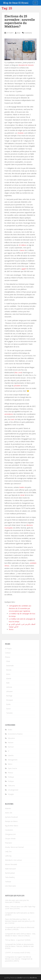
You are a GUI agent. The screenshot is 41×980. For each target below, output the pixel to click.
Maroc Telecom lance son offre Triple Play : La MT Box (20, 908)
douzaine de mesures (26, 65)
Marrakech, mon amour (13, 860)
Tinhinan (8, 882)
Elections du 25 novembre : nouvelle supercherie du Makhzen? (20, 21)
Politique (11, 777)
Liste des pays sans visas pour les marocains (17, 901)
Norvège (9, 696)
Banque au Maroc (11, 821)
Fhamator (9, 843)
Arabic (10, 730)
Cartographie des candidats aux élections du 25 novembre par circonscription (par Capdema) (20, 608)
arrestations (9, 414)
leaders (22, 487)
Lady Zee (8, 851)
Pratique (11, 781)
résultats (21, 133)
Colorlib (19, 978)
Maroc (10, 764)
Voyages (11, 794)
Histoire (11, 743)
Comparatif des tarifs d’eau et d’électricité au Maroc (20, 928)
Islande (9, 678)
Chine (8, 661)
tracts (13, 419)
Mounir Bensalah (11, 864)
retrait (22, 495)
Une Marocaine (10, 886)
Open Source (12, 768)
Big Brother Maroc (12, 826)
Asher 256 (9, 813)
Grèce (8, 674)
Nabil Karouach (10, 869)
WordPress (33, 978)
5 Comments (28, 33)
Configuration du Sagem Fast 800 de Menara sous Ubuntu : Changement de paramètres (19, 959)
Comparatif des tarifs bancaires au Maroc (20, 913)
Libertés (11, 755)
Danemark (10, 666)
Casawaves (9, 830)
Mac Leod (18, 372)
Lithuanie (9, 691)
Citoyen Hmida (10, 839)
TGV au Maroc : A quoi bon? (15, 940)
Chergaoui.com (10, 834)
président (17, 386)
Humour (11, 747)
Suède (8, 704)
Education (11, 738)
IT (9, 751)
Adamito (8, 808)
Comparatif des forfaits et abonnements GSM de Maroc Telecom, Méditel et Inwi (19, 945)
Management (13, 760)
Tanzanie (9, 713)
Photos (8, 657)
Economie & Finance (15, 734)
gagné (24, 269)
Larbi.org (8, 856)
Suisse (8, 709)
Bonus (11, 629)
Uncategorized (13, 790)
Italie (8, 683)
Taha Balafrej (10, 877)
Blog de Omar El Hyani (16, 3)
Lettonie (9, 687)
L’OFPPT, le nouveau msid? (15, 953)
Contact (8, 653)
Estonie (9, 670)
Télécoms (11, 786)
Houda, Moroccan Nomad (14, 847)
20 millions (23, 245)
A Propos (8, 648)
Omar (19, 33)
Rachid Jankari (10, 873)
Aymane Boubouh (11, 817)
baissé (22, 250)
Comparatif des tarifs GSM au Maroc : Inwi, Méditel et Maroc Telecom (20, 935)
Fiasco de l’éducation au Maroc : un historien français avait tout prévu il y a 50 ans (20, 921)
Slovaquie (10, 700)
